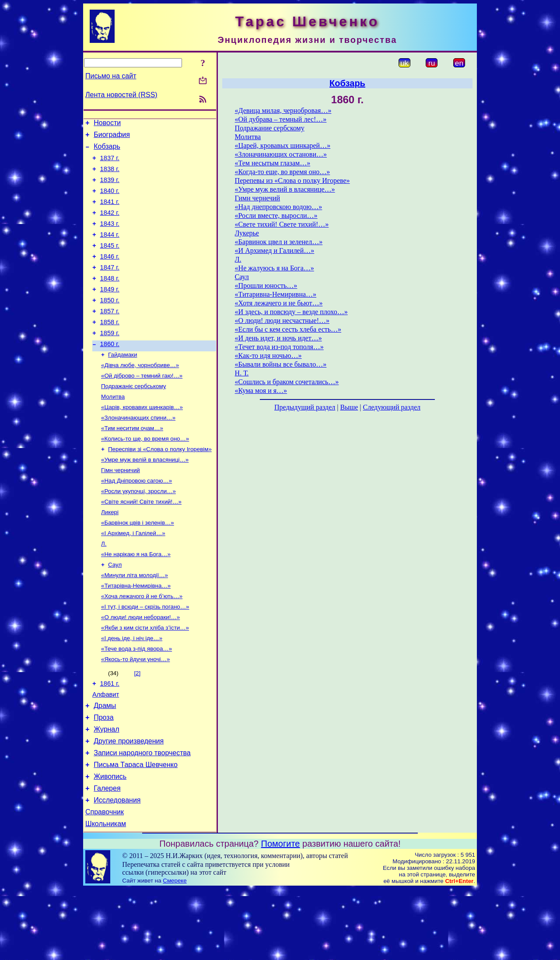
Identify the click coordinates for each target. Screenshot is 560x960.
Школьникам (106, 895)
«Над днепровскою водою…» (279, 207)
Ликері (110, 554)
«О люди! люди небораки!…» (140, 667)
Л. (104, 588)
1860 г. (110, 371)
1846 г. (110, 273)
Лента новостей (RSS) (121, 95)
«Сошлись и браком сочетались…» (287, 382)
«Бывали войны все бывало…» (281, 364)
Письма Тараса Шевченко (136, 829)
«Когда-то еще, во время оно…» (283, 172)
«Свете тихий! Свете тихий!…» (282, 224)
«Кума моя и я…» (261, 391)
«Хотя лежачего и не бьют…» (279, 303)
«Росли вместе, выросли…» (276, 215)
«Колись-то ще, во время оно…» (145, 474)
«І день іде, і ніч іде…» (132, 690)
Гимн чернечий (257, 198)
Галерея (107, 855)
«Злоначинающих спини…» (138, 451)
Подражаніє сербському (133, 417)
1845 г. (110, 261)
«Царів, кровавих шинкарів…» (142, 440)
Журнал (106, 790)
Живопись (110, 842)
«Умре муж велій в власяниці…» (145, 497)
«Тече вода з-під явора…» (136, 702)
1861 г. (110, 739)
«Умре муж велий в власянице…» (285, 189)
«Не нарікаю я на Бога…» (136, 599)
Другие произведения (129, 803)
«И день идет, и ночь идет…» (278, 338)
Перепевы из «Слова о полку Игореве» (292, 180)
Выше (349, 407)
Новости (107, 124)
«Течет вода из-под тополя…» (279, 347)
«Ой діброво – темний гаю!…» (142, 406)
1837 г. (110, 163)
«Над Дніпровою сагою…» (136, 520)
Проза (103, 776)
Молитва (113, 429)
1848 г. (110, 298)
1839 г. (110, 188)
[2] (137, 727)
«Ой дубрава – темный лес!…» (281, 119)
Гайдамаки (122, 383)
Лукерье (247, 233)
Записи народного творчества (142, 816)
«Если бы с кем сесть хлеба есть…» (288, 329)
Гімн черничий (121, 508)
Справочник (105, 881)
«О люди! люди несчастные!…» (282, 321)
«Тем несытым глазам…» (273, 163)
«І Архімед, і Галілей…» (133, 576)
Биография (112, 137)
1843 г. (110, 237)
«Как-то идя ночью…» (268, 356)
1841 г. (110, 212)
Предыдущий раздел (305, 407)
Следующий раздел (392, 407)
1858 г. (110, 347)
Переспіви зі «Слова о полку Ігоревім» (160, 485)
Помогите (281, 914)
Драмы (105, 763)
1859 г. (110, 359)
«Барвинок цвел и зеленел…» (279, 242)
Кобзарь (107, 150)
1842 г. (110, 224)
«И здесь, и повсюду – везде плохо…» (291, 312)
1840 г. (110, 200)
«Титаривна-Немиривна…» (276, 294)
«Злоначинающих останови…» (281, 154)
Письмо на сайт (111, 76)
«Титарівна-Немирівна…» (136, 633)
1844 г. (110, 249)
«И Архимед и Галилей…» (275, 251)
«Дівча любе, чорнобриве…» (140, 394)
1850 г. (110, 322)
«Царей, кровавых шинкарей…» (283, 145)
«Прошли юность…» (266, 286)
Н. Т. (242, 373)
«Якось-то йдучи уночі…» (135, 713)
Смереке (175, 951)
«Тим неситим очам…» (132, 463)
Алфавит (106, 751)
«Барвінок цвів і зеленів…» (138, 565)
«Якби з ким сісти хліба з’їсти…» (145, 679)
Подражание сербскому (270, 128)
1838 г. (110, 175)
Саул (115, 611)
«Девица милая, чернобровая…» (283, 110)
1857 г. (110, 335)
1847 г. (110, 286)
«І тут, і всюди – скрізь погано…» (145, 656)
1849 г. (110, 310)
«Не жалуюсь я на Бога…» (275, 268)
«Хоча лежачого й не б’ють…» (142, 645)
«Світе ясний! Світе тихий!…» (141, 542)
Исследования (117, 868)
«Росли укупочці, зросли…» (138, 531)
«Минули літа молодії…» (135, 622)
